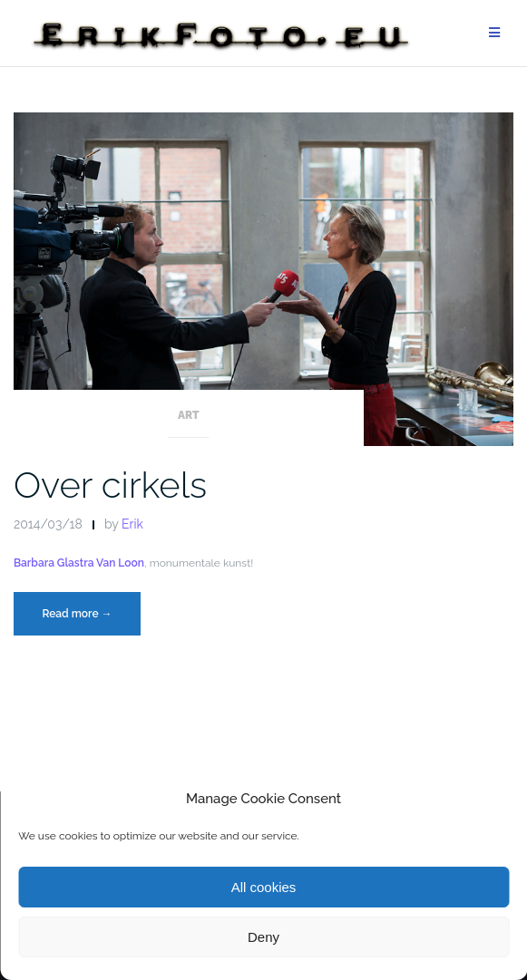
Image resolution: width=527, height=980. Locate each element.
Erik (132, 524)
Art (188, 415)
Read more (88, 619)
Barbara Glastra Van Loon (79, 563)
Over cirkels (110, 485)
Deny (263, 937)
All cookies (264, 887)
